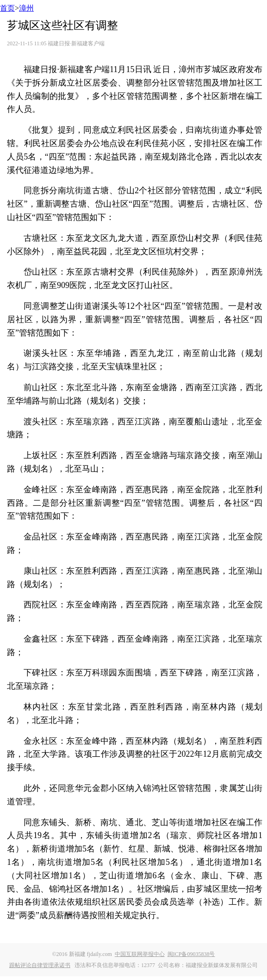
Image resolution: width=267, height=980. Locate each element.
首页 (7, 8)
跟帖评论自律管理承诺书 (40, 965)
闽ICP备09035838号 (191, 954)
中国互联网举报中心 (140, 954)
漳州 (26, 8)
